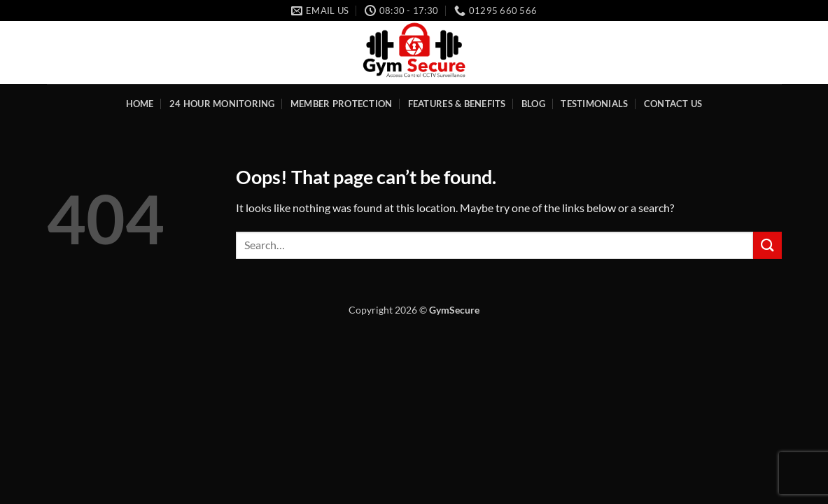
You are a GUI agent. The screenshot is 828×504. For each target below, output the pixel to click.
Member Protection (341, 104)
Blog (533, 104)
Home (140, 104)
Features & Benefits (457, 104)
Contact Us (673, 104)
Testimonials (594, 104)
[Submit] (767, 245)
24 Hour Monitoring (222, 104)
